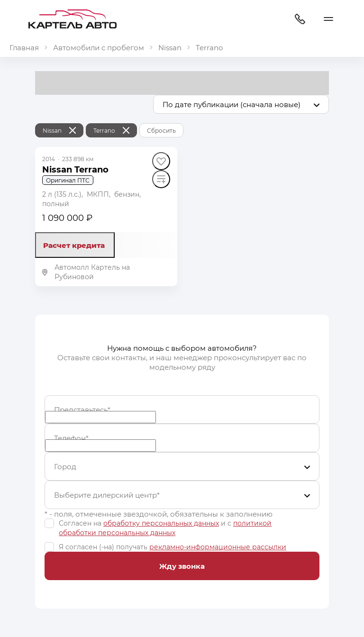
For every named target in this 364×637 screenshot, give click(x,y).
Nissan (170, 47)
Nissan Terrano (75, 169)
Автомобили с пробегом (99, 47)
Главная (24, 47)
